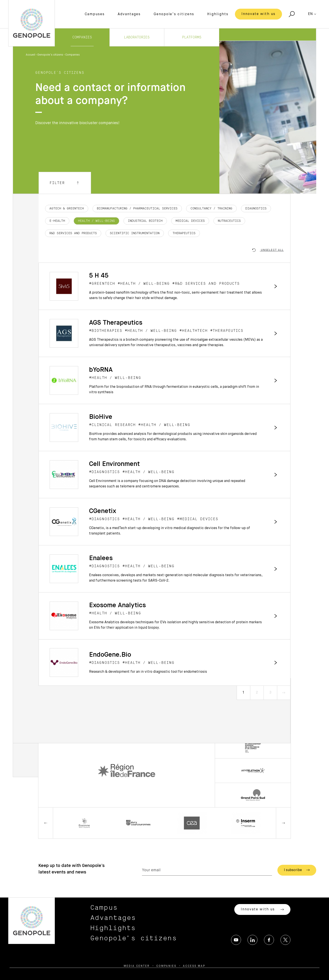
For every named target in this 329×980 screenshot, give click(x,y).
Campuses (95, 14)
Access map (194, 966)
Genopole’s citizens (174, 14)
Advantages (129, 14)
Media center (137, 966)
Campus (104, 908)
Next (283, 823)
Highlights (218, 14)
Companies (82, 37)
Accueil (30, 55)
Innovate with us (258, 14)
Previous (46, 823)
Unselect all (268, 250)
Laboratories (137, 37)
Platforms (192, 37)
